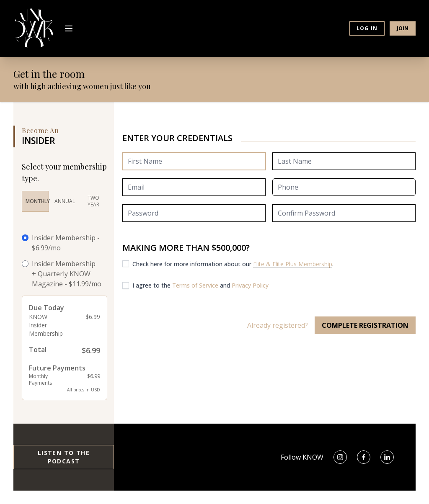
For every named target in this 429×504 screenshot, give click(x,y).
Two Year (93, 201)
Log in (367, 28)
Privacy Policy (250, 285)
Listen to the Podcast (64, 457)
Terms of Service (195, 285)
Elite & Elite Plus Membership (293, 264)
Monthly (37, 201)
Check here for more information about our (193, 264)
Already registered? (278, 325)
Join (403, 28)
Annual (65, 201)
